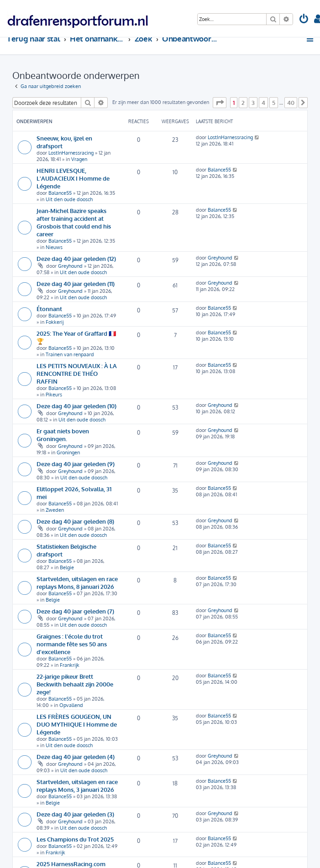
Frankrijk (70, 665)
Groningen (68, 452)
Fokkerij (55, 322)
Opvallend (71, 705)
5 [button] (274, 103)
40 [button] (291, 103)
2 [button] (243, 103)
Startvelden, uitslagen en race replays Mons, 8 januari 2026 (77, 582)
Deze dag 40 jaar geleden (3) (75, 814)
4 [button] (263, 103)
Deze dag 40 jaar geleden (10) (76, 406)
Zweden (55, 510)
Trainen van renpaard (70, 354)
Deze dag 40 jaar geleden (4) (76, 756)
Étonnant (49, 309)
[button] (220, 103)
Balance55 (60, 193)
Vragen (79, 159)
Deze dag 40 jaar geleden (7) (75, 611)
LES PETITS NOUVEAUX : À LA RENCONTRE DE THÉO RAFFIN (77, 373)
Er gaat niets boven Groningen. (63, 435)
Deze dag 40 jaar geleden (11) (76, 283)
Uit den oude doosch (69, 199)
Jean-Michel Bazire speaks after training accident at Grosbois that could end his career (74, 222)
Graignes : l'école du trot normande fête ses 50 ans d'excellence (72, 644)
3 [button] (253, 103)
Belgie (67, 567)
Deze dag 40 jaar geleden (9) (76, 464)
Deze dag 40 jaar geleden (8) (75, 521)
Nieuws (54, 247)
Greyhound (70, 266)
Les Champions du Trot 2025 (75, 839)
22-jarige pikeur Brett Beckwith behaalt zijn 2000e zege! (75, 684)
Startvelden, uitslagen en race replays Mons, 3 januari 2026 (77, 785)
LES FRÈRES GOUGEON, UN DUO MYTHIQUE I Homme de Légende (77, 724)
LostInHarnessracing (71, 153)
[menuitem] (304, 20)
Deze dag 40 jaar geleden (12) (76, 258)
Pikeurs (54, 395)
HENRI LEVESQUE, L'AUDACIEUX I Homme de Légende (73, 178)
